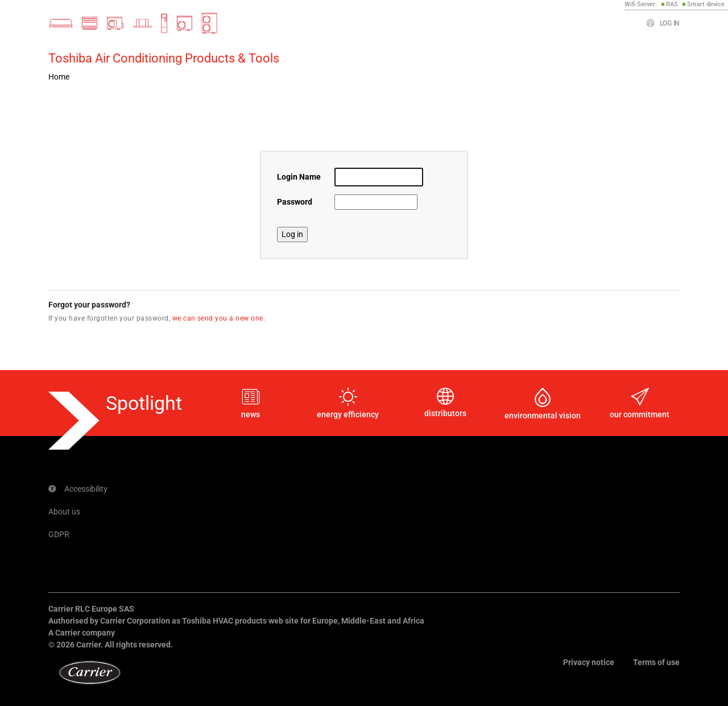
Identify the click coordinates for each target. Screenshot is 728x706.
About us (64, 512)
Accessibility (78, 489)
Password (295, 202)
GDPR (59, 534)
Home (59, 77)
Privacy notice (589, 662)
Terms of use (656, 662)
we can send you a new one (218, 318)
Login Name (299, 177)
